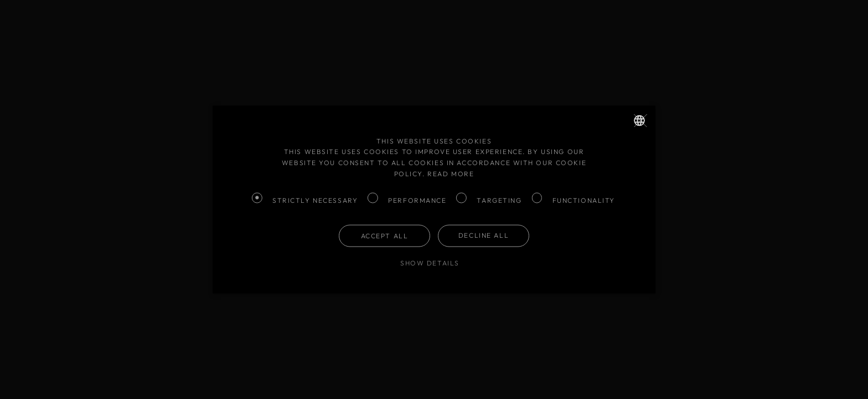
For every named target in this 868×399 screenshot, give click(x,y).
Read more (451, 173)
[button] (434, 263)
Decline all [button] (484, 235)
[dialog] (434, 199)
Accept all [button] (385, 235)
